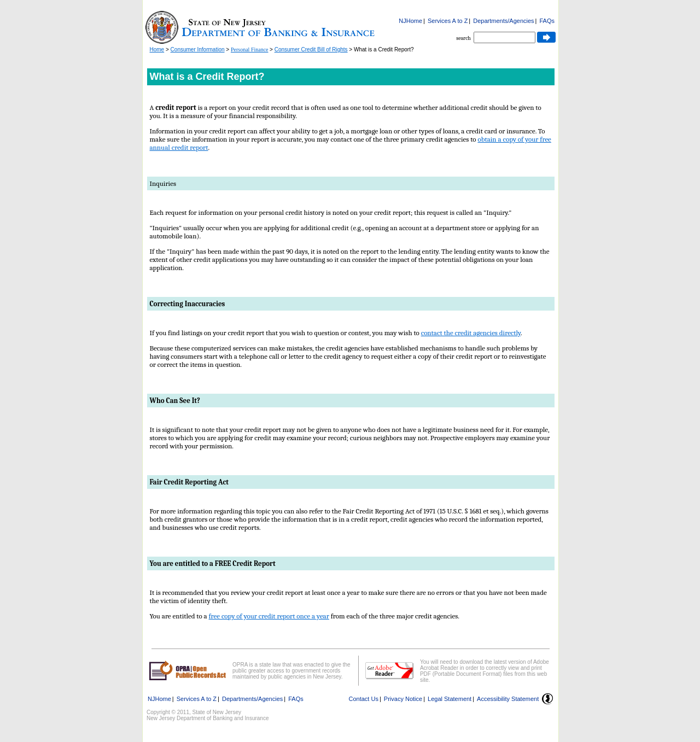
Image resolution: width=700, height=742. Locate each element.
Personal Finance (250, 49)
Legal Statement (450, 699)
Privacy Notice (403, 699)
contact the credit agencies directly (471, 333)
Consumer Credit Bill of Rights (311, 49)
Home (157, 49)
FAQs (547, 21)
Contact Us (364, 699)
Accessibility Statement (508, 699)
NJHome (410, 21)
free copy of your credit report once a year (269, 616)
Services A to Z (448, 21)
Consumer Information (198, 49)
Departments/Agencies (503, 21)
